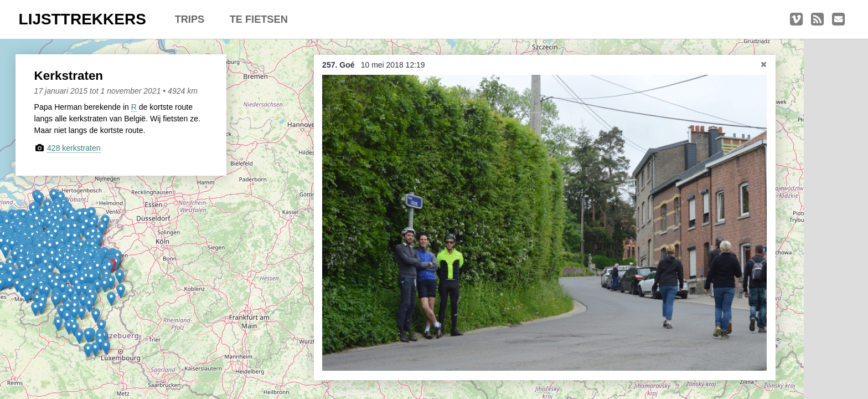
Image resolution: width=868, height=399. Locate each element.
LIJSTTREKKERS (82, 19)
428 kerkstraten (74, 148)
